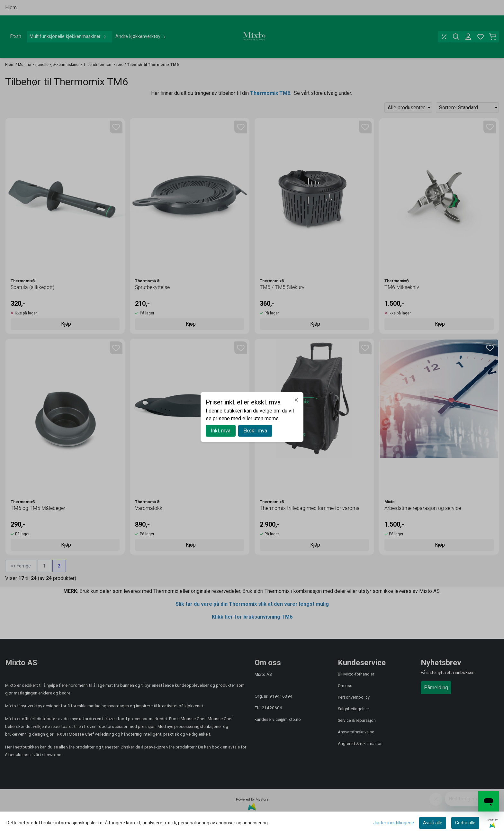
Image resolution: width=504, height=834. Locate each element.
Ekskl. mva (255, 431)
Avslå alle (433, 823)
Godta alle (465, 823)
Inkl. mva (221, 431)
